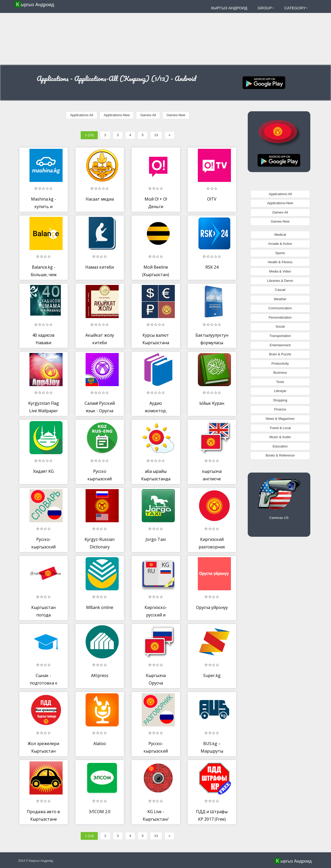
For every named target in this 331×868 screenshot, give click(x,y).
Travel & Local (280, 428)
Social (280, 326)
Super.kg (212, 675)
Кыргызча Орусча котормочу (156, 683)
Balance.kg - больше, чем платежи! (44, 275)
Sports (280, 253)
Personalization (280, 317)
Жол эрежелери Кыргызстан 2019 (43, 751)
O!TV (212, 199)
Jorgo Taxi (156, 539)
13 (156, 135)
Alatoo (100, 744)
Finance (280, 409)
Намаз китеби (100, 267)
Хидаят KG (43, 471)
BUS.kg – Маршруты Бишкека (212, 751)
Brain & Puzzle (280, 354)
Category (296, 8)
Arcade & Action (280, 244)
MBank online (100, 607)
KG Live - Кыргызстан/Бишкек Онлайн (156, 819)
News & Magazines (280, 419)
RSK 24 (212, 267)
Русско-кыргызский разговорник (156, 751)
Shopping (280, 400)
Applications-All (82, 115)
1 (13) (89, 135)
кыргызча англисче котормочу (212, 479)
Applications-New (117, 115)
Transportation (280, 336)
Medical (280, 235)
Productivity (280, 363)
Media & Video (280, 271)
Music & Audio (280, 437)
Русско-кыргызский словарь (43, 547)
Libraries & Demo (280, 281)
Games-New (176, 115)
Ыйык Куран (212, 403)
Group (266, 8)
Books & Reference (280, 455)
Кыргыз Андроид (35, 4)
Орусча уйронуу (212, 607)
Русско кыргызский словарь (100, 479)
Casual (280, 290)
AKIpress (100, 675)
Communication (280, 308)
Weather (280, 299)
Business (280, 373)
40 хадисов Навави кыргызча (43, 343)
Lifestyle (280, 391)
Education (280, 446)
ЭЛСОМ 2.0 (100, 812)
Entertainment (280, 345)
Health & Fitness (280, 262)
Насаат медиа (100, 199)
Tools (280, 382)
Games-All (148, 115)
